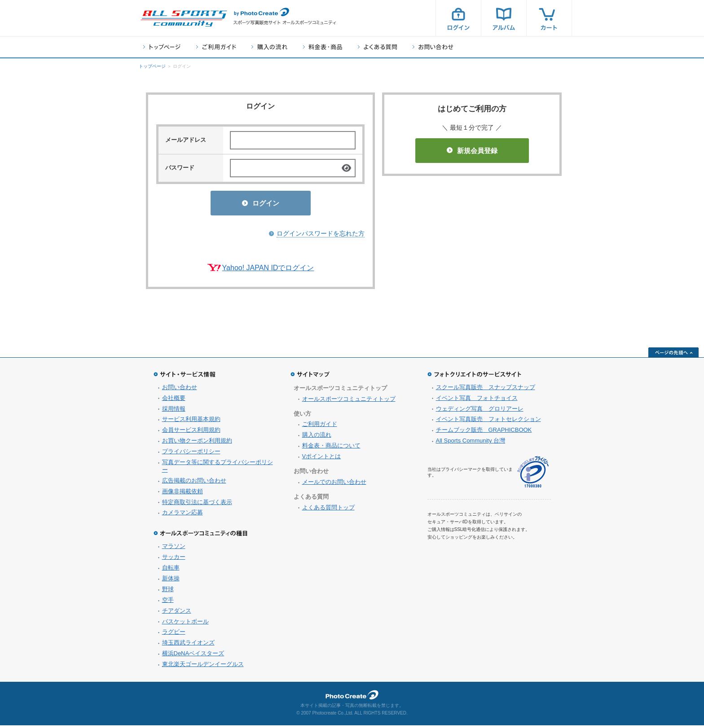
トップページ (162, 47)
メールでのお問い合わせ (334, 485)
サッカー (174, 559)
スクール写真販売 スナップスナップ (486, 390)
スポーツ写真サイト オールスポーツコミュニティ (184, 18)
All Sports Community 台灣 (471, 443)
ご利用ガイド (216, 47)
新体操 (171, 581)
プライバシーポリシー (191, 454)
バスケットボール (185, 624)
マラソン (174, 549)
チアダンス (177, 613)
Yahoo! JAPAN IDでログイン (268, 270)
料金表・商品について (331, 448)
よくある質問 (377, 47)
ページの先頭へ (673, 355)
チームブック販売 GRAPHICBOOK (484, 432)
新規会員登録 (472, 151)
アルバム (504, 18)
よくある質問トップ (328, 510)
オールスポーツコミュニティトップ (349, 401)
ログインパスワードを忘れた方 (321, 236)
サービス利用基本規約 (191, 422)
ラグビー (174, 634)
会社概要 (174, 401)
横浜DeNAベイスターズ (193, 656)
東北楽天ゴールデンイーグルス (203, 667)
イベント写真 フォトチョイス (477, 401)
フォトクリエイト (352, 697)
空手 (168, 603)
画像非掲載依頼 (183, 494)
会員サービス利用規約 (191, 432)
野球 (168, 592)
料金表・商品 (323, 47)
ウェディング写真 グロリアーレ (480, 411)
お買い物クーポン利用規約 (197, 443)
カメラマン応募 (183, 515)
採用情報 (174, 411)
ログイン (458, 18)
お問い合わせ (433, 47)
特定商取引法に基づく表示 (197, 505)
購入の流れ (269, 47)
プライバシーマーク (533, 475)
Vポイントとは (322, 459)
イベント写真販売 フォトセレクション (488, 422)
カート (549, 18)
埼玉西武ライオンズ (188, 645)
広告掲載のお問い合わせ (194, 483)
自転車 (171, 570)
